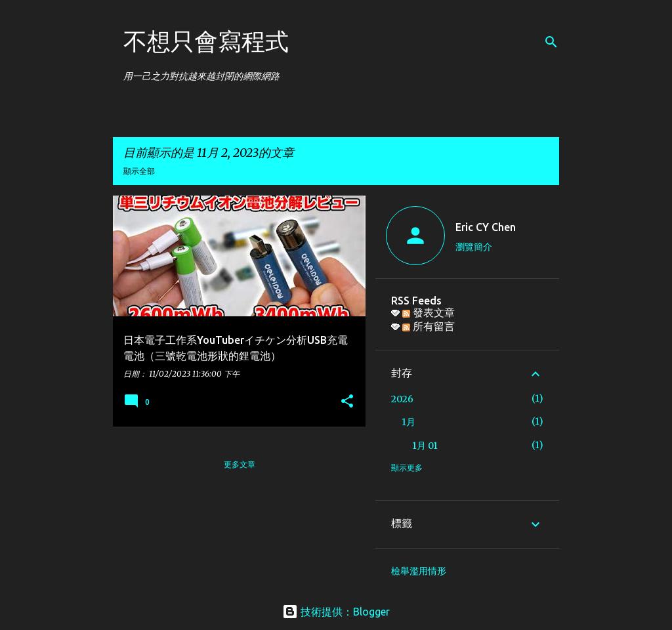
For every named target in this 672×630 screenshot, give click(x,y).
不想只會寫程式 (206, 41)
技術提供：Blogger (336, 612)
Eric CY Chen (486, 227)
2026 (402, 399)
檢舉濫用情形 (419, 571)
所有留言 (429, 326)
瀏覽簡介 (474, 247)
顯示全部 (139, 171)
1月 (409, 422)
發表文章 (429, 312)
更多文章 (240, 464)
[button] (347, 402)
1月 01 (425, 446)
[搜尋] (551, 42)
